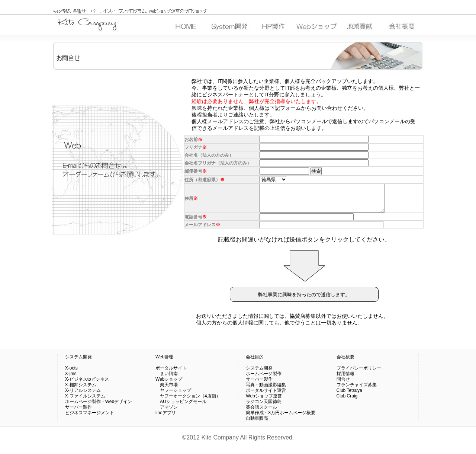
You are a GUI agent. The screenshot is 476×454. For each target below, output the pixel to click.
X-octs (71, 374)
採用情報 (345, 379)
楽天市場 (167, 390)
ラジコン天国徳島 (264, 407)
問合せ (343, 385)
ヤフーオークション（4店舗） (188, 402)
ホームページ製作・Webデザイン (99, 407)
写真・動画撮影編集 (266, 390)
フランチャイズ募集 (357, 390)
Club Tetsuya (349, 396)
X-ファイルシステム (85, 402)
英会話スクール (261, 413)
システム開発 (78, 362)
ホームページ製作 (264, 379)
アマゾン (167, 413)
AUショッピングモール (181, 407)
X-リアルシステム (83, 396)
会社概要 (345, 362)
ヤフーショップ (173, 396)
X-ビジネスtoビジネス (87, 385)
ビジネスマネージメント (90, 418)
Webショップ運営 (264, 402)
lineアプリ (166, 418)
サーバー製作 (78, 413)
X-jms (71, 379)
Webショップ (169, 385)
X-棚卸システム (81, 390)
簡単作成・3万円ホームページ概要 (281, 418)
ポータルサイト (171, 374)
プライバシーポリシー (359, 374)
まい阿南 (167, 379)
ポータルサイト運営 (266, 396)
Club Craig (347, 402)
